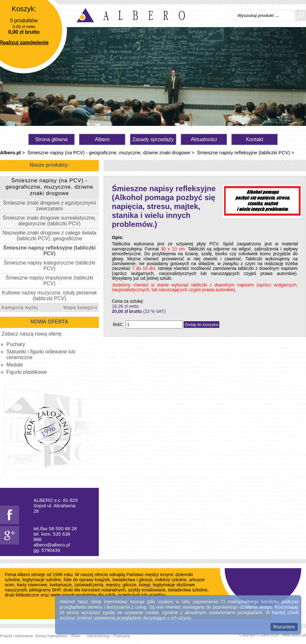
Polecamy (122, 636)
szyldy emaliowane (147, 590)
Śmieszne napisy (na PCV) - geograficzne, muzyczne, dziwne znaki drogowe (109, 152)
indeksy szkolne (171, 580)
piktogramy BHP (45, 590)
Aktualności (204, 139)
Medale (15, 365)
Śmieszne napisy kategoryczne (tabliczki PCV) (49, 266)
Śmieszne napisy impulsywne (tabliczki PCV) (49, 281)
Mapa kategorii (80, 308)
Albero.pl (10, 152)
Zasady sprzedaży (153, 139)
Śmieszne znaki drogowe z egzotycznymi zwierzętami (49, 206)
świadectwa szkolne (188, 590)
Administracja (98, 636)
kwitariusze (61, 585)
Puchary (16, 344)
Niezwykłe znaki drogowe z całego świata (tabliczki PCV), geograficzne (49, 236)
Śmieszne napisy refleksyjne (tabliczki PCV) (244, 152)
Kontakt (255, 139)
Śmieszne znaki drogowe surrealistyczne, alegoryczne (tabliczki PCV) (49, 221)
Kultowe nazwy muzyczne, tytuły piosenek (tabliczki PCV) (49, 296)
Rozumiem (284, 627)
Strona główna (51, 139)
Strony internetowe (51, 636)
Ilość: (118, 324)
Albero (102, 139)
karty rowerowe (32, 585)
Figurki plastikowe (27, 372)
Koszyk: (24, 9)
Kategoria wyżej (20, 308)
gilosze (129, 585)
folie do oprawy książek (87, 580)
